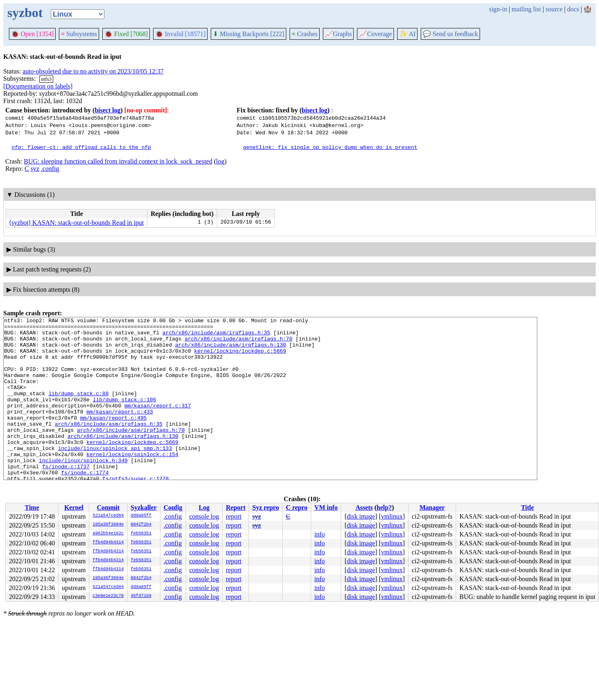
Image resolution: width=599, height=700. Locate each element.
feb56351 (141, 534)
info (320, 534)
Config (173, 507)
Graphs (338, 34)
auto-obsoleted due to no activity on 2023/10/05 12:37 (93, 71)
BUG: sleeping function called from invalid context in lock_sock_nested (118, 161)
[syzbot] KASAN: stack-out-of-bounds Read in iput (77, 223)
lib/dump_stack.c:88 (78, 409)
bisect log (108, 110)
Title (528, 507)
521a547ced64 (108, 516)
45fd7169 (141, 596)
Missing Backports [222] (249, 34)
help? (384, 507)
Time (32, 507)
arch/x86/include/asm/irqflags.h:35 (216, 336)
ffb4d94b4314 (108, 543)
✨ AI (407, 34)
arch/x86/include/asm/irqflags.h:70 (239, 343)
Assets (364, 507)
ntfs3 (46, 79)
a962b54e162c (108, 534)
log (220, 161)
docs (573, 9)
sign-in (498, 9)
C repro (297, 507)
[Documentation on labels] (38, 86)
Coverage (375, 34)
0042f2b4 (141, 525)
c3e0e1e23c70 (108, 596)
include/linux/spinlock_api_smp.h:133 (115, 475)
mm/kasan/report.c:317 (158, 424)
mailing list (526, 9)
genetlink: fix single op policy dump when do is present (330, 147)
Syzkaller (144, 507)
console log (204, 516)
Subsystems (79, 34)
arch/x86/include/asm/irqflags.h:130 (230, 351)
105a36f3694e (108, 525)
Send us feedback (450, 34)
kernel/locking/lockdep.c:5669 (240, 358)
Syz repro (266, 507)
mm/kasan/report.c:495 (113, 438)
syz (35, 169)
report (234, 516)
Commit (108, 507)
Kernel (74, 507)
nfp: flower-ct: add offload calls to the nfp (81, 147)
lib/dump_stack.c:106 (124, 416)
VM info (326, 507)
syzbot (25, 13)
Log (204, 507)
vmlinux (392, 516)
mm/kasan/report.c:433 (120, 431)
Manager (432, 507)
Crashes (305, 34)
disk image (361, 516)
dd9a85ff (141, 516)
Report (236, 507)
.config (50, 169)
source (554, 9)
